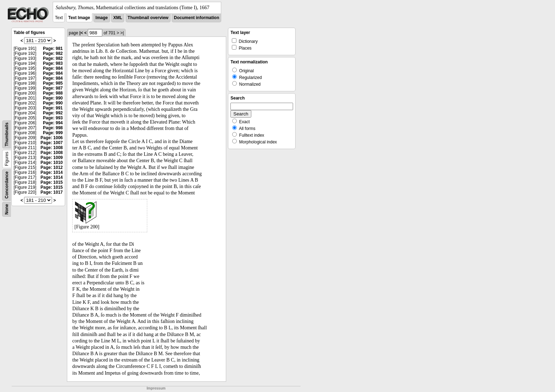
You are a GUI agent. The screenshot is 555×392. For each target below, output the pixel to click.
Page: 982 (53, 53)
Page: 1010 (52, 163)
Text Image (79, 18)
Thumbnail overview (148, 18)
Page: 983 (53, 63)
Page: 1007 (52, 143)
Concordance (7, 185)
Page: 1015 (52, 182)
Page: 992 (53, 113)
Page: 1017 (52, 192)
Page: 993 (53, 118)
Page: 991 (53, 108)
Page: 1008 (52, 148)
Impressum (156, 388)
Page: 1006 (52, 138)
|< (81, 33)
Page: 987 (53, 88)
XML (118, 18)
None (7, 209)
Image (102, 18)
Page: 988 (53, 93)
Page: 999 (53, 133)
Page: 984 (53, 68)
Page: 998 (53, 128)
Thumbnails (7, 134)
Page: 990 (53, 98)
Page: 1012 (52, 167)
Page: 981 (53, 49)
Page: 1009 (52, 158)
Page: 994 (53, 123)
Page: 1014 (52, 172)
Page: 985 (53, 83)
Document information (196, 18)
